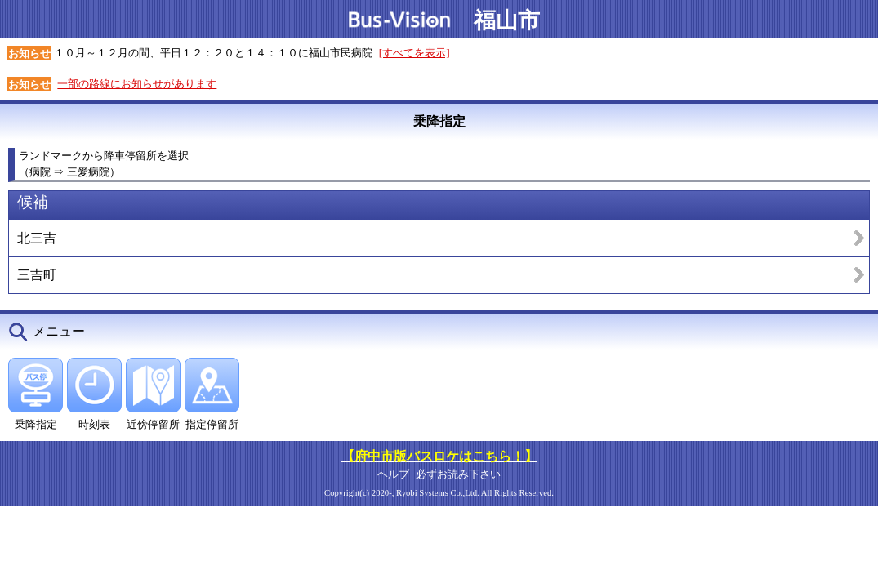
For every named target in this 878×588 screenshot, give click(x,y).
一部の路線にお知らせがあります (137, 84)
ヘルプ (393, 474)
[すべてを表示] (414, 53)
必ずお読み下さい (458, 474)
